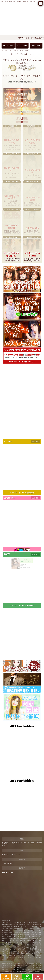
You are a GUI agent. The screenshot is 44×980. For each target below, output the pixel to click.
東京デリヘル (15, 493)
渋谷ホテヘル (15, 605)
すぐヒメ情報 (22, 46)
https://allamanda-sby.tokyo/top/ (22, 82)
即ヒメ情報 (36, 46)
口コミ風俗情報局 (27, 493)
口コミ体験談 (8, 46)
